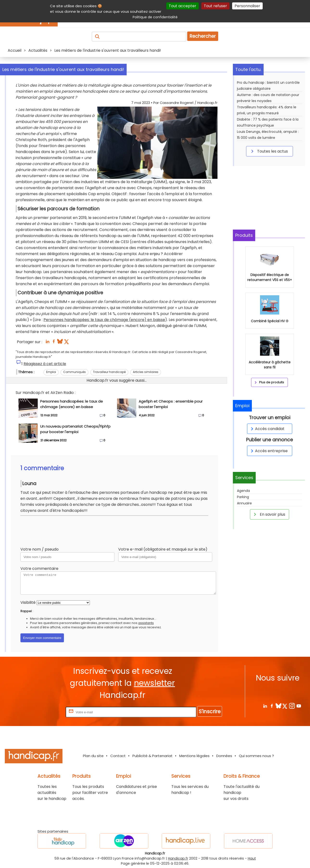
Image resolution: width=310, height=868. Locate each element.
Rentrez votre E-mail (45, 712)
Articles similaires (146, 372)
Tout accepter (183, 6)
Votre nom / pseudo (40, 549)
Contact (118, 756)
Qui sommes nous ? (256, 756)
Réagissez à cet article (45, 364)
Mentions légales (194, 756)
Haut (252, 858)
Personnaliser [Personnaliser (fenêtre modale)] (247, 6)
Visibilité (28, 602)
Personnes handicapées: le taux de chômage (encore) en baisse (104, 320)
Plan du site (93, 756)
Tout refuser (215, 6)
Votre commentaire (39, 569)
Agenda (243, 491)
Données (224, 756)
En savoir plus (269, 514)
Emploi (51, 372)
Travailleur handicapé (109, 372)
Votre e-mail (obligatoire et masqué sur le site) (163, 549)
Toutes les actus (269, 151)
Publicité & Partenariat (152, 756)
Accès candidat (267, 429)
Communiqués (74, 372)
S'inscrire (210, 711)
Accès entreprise (268, 451)
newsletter (154, 683)
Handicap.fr (178, 858)
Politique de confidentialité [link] (155, 17)
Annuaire (244, 503)
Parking (243, 497)
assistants (146, 623)
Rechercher (203, 36)
